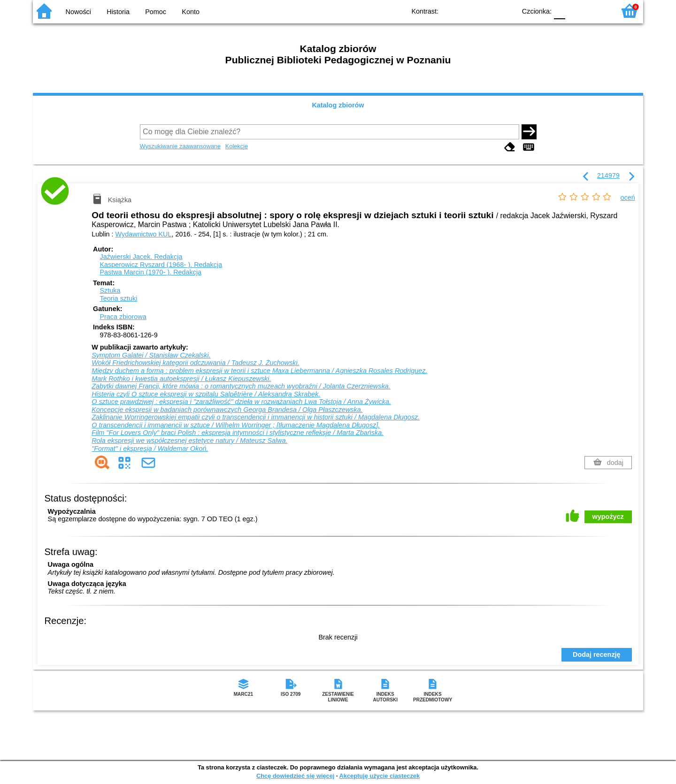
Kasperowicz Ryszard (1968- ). (161, 265)
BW (468, 11)
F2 (597, 11)
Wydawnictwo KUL (144, 234)
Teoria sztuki (118, 298)
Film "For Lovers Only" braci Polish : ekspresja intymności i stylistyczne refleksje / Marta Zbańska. (238, 433)
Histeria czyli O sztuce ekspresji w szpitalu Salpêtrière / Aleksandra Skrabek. (206, 394)
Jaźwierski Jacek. (141, 257)
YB (487, 11)
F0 (559, 11)
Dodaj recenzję (597, 655)
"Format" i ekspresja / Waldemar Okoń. (150, 449)
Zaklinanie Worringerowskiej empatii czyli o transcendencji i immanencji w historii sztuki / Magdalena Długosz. (256, 417)
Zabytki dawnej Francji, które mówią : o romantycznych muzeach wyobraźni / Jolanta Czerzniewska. (241, 386)
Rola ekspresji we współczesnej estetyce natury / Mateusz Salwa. (190, 441)
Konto (191, 12)
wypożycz (608, 517)
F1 (576, 11)
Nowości (78, 12)
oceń (628, 198)
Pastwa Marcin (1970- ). (150, 272)
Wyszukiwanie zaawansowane (181, 146)
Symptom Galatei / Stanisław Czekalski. (151, 355)
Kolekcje (237, 146)
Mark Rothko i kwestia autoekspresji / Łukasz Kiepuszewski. (181, 379)
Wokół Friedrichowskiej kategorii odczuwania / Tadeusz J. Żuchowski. (196, 363)
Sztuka (110, 290)
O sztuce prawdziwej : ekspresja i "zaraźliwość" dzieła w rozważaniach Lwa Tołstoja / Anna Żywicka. (241, 402)
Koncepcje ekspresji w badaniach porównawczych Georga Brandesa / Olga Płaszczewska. (227, 410)
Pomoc (156, 12)
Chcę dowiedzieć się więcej (295, 776)
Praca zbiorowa (123, 317)
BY (506, 11)
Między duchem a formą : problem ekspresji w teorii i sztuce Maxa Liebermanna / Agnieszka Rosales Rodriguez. (259, 371)
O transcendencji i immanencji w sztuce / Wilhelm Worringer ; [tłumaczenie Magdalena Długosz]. (236, 425)
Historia (118, 12)
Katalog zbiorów (338, 105)
